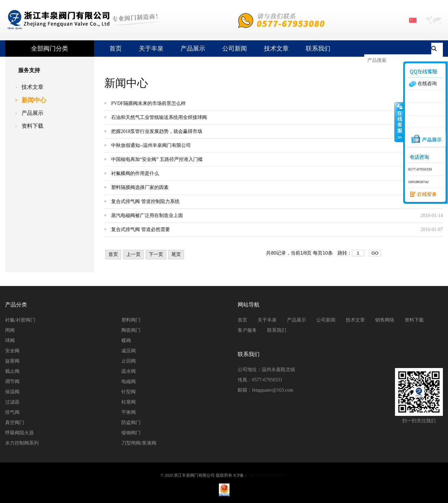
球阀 (10, 341)
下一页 (156, 254)
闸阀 (10, 330)
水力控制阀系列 (22, 443)
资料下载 (32, 126)
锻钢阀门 (131, 433)
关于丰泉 (151, 49)
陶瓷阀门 (131, 330)
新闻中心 (34, 100)
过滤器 (12, 402)
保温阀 (12, 392)
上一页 (133, 254)
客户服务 (247, 330)
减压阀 (129, 351)
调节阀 (12, 382)
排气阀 (12, 412)
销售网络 (385, 320)
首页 (116, 49)
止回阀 (129, 361)
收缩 (399, 122)
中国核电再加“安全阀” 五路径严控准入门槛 (157, 159)
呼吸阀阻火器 (19, 433)
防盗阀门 (131, 423)
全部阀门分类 (50, 49)
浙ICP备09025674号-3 (268, 475)
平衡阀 (129, 412)
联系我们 (318, 49)
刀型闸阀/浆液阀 (139, 443)
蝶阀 (126, 341)
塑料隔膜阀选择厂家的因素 (140, 187)
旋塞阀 (12, 361)
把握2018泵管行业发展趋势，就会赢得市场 (157, 131)
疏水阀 (129, 371)
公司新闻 (235, 49)
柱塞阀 (129, 402)
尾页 (176, 254)
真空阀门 (15, 423)
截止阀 (12, 371)
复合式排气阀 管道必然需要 (141, 229)
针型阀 (129, 392)
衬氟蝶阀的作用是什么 (135, 173)
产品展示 (193, 49)
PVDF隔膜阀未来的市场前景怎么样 (148, 103)
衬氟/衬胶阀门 (20, 320)
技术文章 (276, 49)
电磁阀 (129, 382)
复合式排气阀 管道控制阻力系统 (145, 201)
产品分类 (16, 305)
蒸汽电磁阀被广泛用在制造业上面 (147, 215)
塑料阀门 (131, 320)
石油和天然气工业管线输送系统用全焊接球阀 (159, 117)
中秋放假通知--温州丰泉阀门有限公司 (151, 145)
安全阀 (12, 351)
